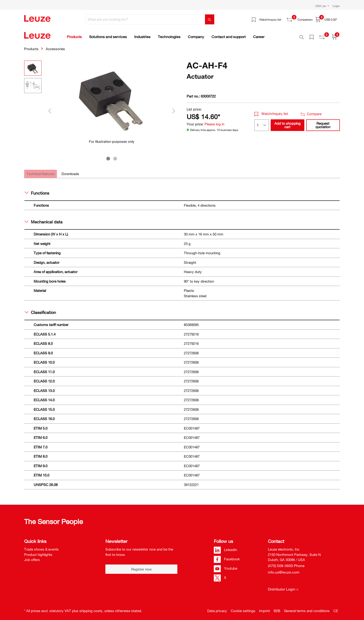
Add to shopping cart (288, 122)
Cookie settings (243, 608)
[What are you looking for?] (145, 19)
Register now (141, 567)
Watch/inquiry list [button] (271, 111)
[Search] (210, 19)
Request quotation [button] (323, 122)
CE (336, 608)
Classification (40, 310)
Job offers (32, 557)
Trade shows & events (41, 547)
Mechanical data (44, 219)
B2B (277, 608)
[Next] (174, 108)
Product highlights (38, 552)
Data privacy (217, 608)
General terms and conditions (307, 608)
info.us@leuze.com (284, 570)
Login (336, 6)
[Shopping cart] (326, 19)
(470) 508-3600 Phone (286, 563)
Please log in (214, 121)
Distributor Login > (283, 587)
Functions (37, 190)
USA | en (321, 6)
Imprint (265, 608)
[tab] (41, 171)
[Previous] (50, 108)
